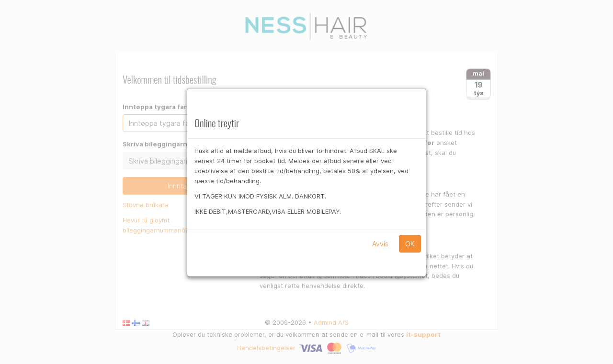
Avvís (380, 244)
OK (410, 244)
